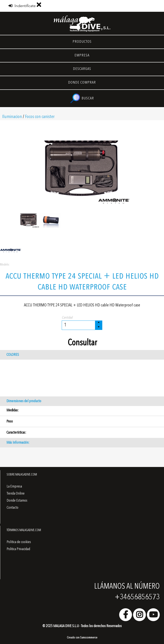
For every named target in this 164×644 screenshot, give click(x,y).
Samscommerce (89, 638)
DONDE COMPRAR (82, 83)
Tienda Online (16, 493)
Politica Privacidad (18, 549)
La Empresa (14, 486)
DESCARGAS (82, 69)
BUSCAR (82, 98)
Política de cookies (19, 542)
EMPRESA (82, 55)
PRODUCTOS (82, 42)
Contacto (12, 508)
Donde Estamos (17, 501)
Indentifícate (22, 6)
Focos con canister (40, 117)
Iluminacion (12, 117)
